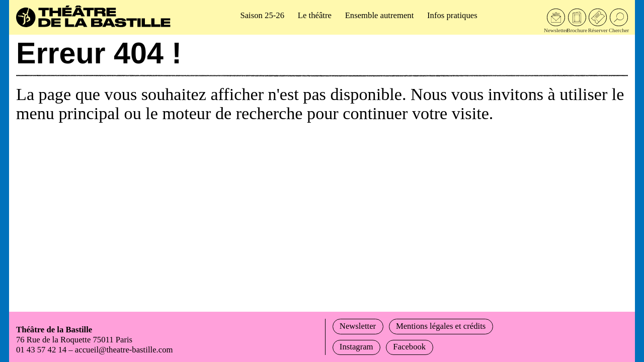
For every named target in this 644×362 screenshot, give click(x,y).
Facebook (409, 347)
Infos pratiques (452, 15)
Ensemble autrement (380, 15)
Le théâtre (315, 15)
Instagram (356, 347)
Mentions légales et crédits (441, 326)
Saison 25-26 (262, 15)
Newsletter (358, 326)
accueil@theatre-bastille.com (124, 350)
